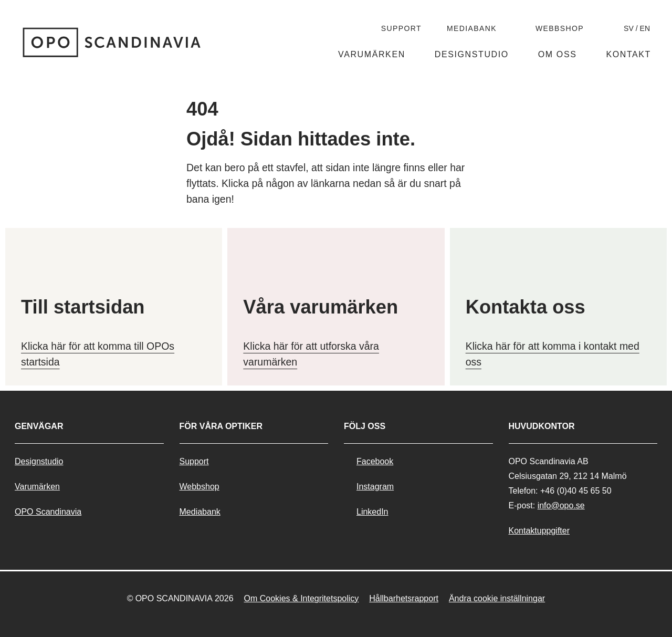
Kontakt (628, 54)
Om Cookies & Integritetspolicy (302, 598)
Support (401, 28)
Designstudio (472, 54)
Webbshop (560, 28)
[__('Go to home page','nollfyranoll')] (112, 42)
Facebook (375, 461)
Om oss (558, 54)
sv (629, 28)
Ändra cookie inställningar (497, 598)
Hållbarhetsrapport (404, 598)
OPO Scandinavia (48, 512)
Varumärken (372, 54)
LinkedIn (372, 512)
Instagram (375, 487)
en (645, 28)
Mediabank (472, 28)
